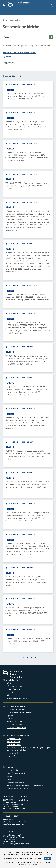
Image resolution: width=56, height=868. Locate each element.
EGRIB (9, 779)
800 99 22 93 (8, 820)
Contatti (10, 692)
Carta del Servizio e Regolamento (19, 712)
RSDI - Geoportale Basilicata (17, 773)
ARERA (9, 776)
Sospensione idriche (15, 20)
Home (5, 20)
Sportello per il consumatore (17, 788)
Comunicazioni (12, 753)
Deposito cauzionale (14, 721)
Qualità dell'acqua (13, 742)
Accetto (47, 858)
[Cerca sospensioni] (51, 37)
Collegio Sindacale (13, 689)
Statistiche (11, 759)
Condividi (7, 57)
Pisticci (10, 90)
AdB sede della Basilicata (16, 782)
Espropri (10, 715)
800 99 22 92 (8, 800)
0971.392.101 (11, 841)
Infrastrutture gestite (15, 686)
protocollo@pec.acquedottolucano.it (20, 844)
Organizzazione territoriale (17, 698)
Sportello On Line (13, 718)
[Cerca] (52, 5)
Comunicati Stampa (14, 745)
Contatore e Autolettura (16, 709)
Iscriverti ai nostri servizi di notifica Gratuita (20, 53)
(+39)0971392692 (10, 802)
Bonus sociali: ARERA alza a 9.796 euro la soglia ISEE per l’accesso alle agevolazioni (28, 749)
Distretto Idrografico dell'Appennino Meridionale (25, 785)
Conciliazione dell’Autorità (16, 728)
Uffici (8, 695)
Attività (9, 683)
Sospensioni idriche (14, 739)
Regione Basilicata (14, 770)
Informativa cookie (31, 864)
